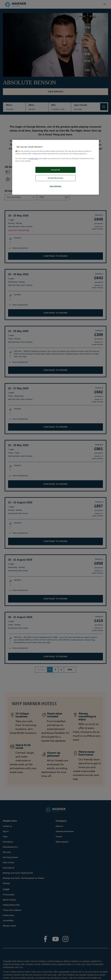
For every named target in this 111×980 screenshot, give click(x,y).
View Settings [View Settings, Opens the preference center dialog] (55, 186)
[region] (55, 167)
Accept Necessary (55, 178)
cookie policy (34, 159)
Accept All (56, 170)
